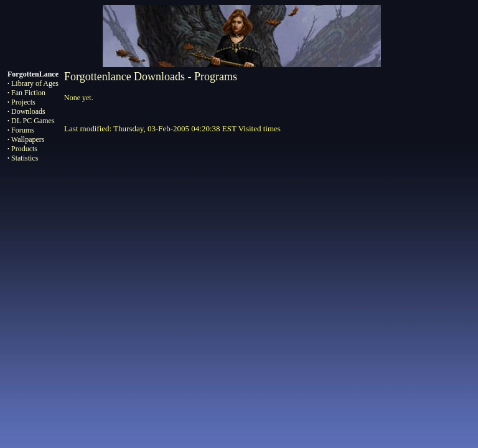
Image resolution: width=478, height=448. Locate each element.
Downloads (28, 111)
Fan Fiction (28, 93)
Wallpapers (28, 139)
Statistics (25, 158)
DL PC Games (33, 121)
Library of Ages (35, 83)
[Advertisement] (239, 313)
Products (24, 149)
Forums (23, 130)
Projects (23, 102)
